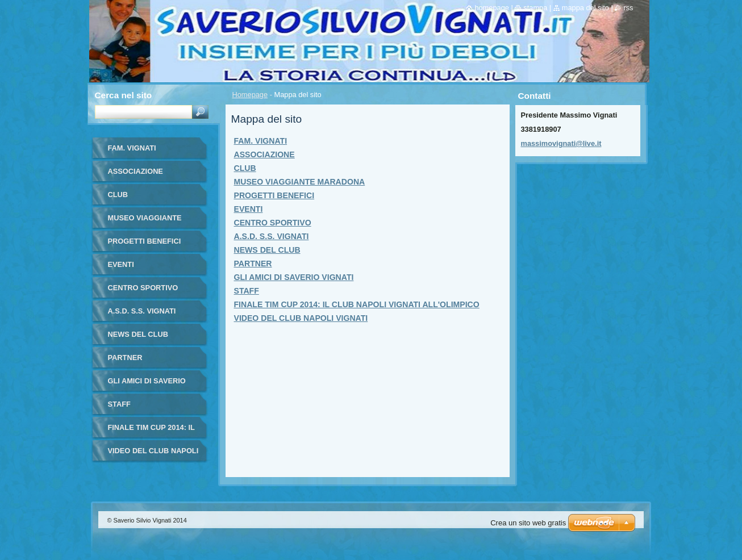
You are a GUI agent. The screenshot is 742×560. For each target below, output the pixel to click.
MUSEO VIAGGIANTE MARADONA (300, 182)
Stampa (535, 8)
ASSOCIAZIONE (264, 154)
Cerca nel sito (124, 95)
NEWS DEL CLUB (267, 250)
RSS (628, 8)
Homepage (250, 95)
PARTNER (253, 264)
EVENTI (249, 209)
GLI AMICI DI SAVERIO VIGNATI (294, 277)
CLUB (245, 168)
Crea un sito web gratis (528, 523)
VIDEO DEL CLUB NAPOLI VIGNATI (301, 318)
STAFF (247, 291)
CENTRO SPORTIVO (273, 223)
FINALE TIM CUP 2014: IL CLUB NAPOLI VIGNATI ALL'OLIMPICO (357, 304)
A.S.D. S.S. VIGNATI (272, 236)
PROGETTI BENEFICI (274, 195)
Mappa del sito (585, 8)
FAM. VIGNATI (261, 141)
